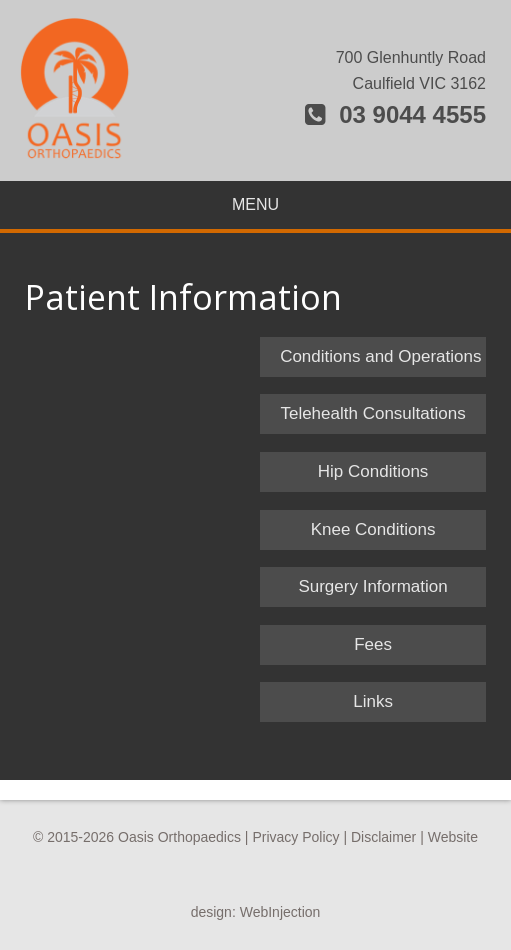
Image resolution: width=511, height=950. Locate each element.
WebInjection (280, 912)
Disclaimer (383, 837)
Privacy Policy (295, 837)
